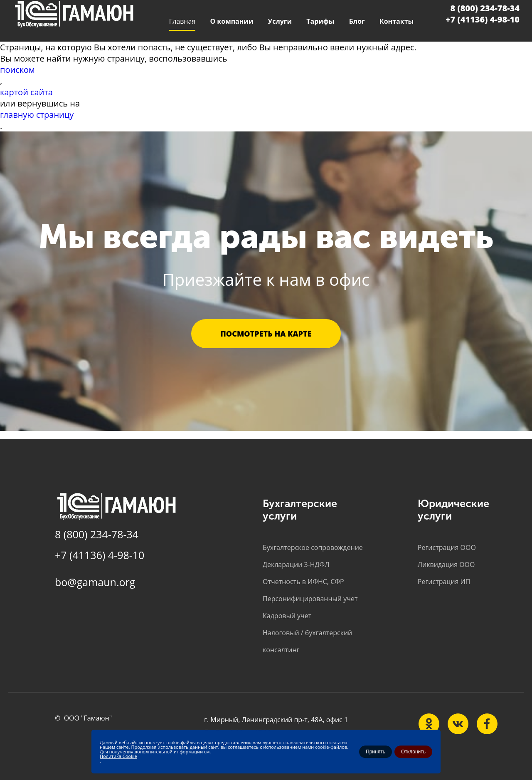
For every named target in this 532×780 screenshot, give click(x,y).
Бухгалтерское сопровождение (313, 547)
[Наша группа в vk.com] (458, 724)
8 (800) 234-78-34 (485, 8)
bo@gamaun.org (95, 582)
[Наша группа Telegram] (487, 724)
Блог (357, 21)
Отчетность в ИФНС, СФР (303, 582)
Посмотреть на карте (266, 334)
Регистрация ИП (444, 582)
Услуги (280, 21)
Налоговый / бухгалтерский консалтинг (307, 641)
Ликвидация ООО (446, 565)
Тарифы (320, 21)
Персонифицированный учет (310, 599)
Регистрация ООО (447, 547)
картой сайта (26, 92)
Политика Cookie (118, 756)
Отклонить (413, 752)
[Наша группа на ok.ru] (429, 724)
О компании (232, 21)
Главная (182, 21)
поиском (17, 70)
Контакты (397, 21)
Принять (376, 752)
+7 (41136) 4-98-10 (483, 19)
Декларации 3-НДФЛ (296, 565)
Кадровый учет (287, 616)
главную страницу (37, 115)
